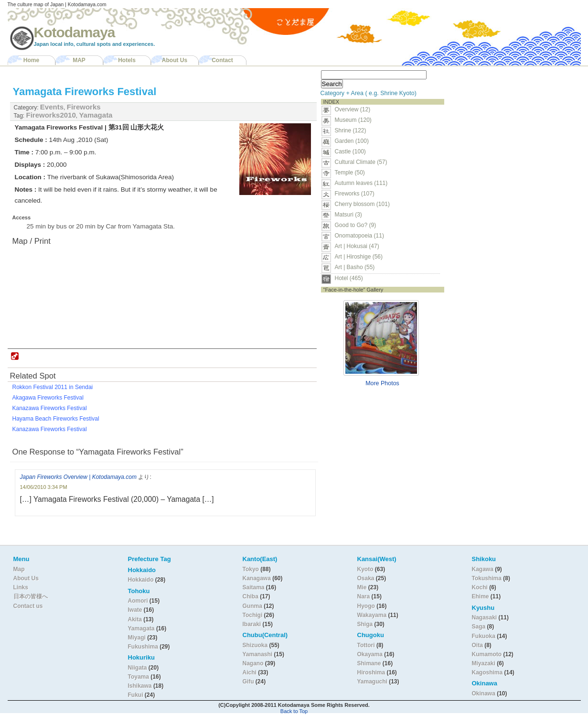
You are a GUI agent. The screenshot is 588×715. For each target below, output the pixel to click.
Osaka (366, 578)
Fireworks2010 (51, 115)
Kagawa (483, 569)
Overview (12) (353, 109)
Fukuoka (484, 636)
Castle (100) (350, 152)
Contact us (28, 606)
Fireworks (84, 107)
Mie (362, 587)
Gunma (252, 606)
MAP (79, 60)
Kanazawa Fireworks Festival (50, 408)
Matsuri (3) (348, 215)
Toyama (139, 677)
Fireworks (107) (355, 194)
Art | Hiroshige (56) (359, 257)
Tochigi (253, 615)
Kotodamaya (75, 32)
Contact (222, 60)
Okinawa (484, 693)
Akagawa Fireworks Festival (48, 398)
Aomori (139, 601)
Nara (364, 596)
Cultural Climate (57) (361, 162)
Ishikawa (141, 686)
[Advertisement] (508, 127)
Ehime (481, 596)
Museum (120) (356, 120)
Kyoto (365, 569)
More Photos (382, 383)
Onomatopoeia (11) (359, 236)
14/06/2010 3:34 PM (44, 487)
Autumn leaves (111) (361, 183)
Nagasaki (485, 617)
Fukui (136, 695)
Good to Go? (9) (356, 225)
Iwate (135, 610)
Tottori (366, 645)
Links (21, 587)
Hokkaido (141, 580)
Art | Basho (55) (355, 267)
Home (31, 60)
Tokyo (252, 569)
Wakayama (372, 615)
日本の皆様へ (31, 596)
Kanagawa (257, 578)
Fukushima (144, 647)
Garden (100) (352, 141)
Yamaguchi (372, 682)
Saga (479, 627)
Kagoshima (487, 672)
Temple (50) (350, 173)
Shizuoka (255, 645)
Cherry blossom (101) (362, 204)
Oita (477, 645)
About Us (175, 60)
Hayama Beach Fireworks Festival (56, 419)
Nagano (254, 663)
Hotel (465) (349, 278)
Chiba (251, 596)
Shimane (369, 663)
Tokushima (487, 578)
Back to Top (294, 711)
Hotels (127, 60)
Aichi (250, 672)
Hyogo (366, 606)
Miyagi (138, 638)
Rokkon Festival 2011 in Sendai (53, 387)
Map (19, 569)
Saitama (254, 587)
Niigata (138, 668)
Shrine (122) (351, 130)
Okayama (370, 654)
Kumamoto (487, 654)
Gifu (248, 682)
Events (52, 107)
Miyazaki (484, 663)
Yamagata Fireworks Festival (85, 92)
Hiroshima (371, 672)
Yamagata (96, 115)
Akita (136, 619)
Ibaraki (252, 624)
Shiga (365, 624)
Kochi (480, 587)
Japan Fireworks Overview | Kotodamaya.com (79, 477)
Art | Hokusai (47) (357, 246)
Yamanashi (258, 654)
